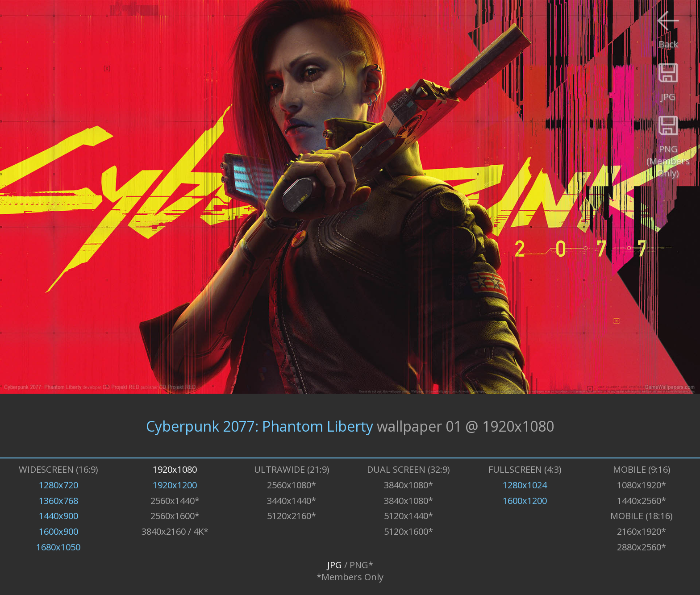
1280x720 (58, 485)
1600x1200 (525, 501)
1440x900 (58, 516)
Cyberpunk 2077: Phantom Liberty (260, 426)
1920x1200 (175, 485)
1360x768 (58, 501)
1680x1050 (58, 547)
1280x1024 (525, 485)
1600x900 (58, 531)
